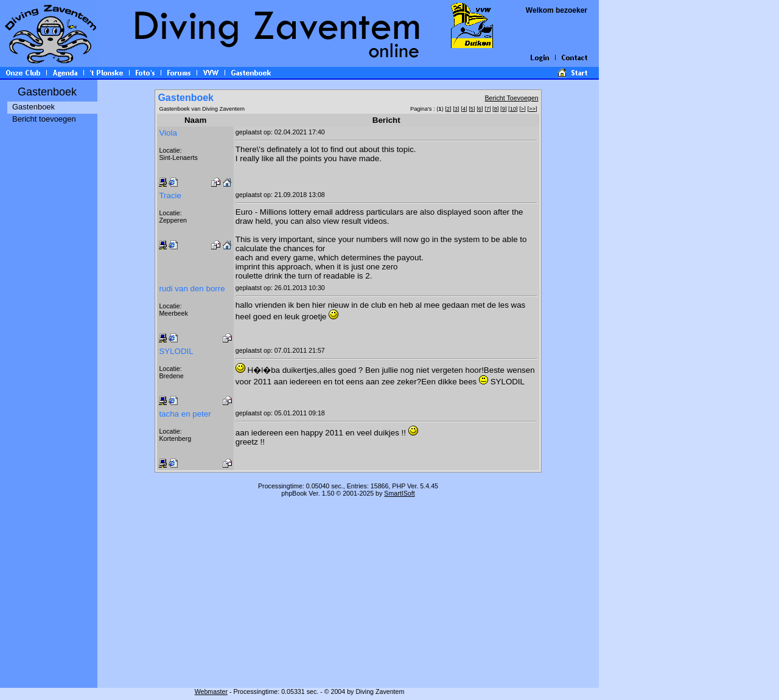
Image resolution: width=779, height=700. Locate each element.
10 (513, 109)
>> (532, 109)
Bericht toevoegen (44, 119)
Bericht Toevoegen (512, 98)
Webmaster (211, 691)
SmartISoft (399, 493)
